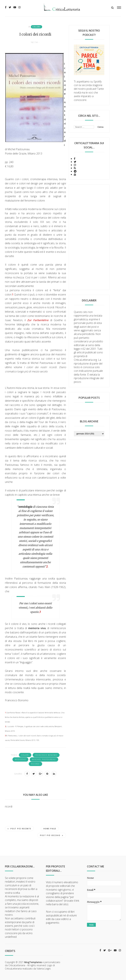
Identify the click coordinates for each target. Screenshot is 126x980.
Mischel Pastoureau (44, 759)
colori (37, 27)
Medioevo (20, 759)
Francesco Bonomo (46, 755)
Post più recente (19, 829)
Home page (50, 829)
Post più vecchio (52, 835)
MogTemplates (33, 962)
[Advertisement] (89, 237)
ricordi (35, 764)
